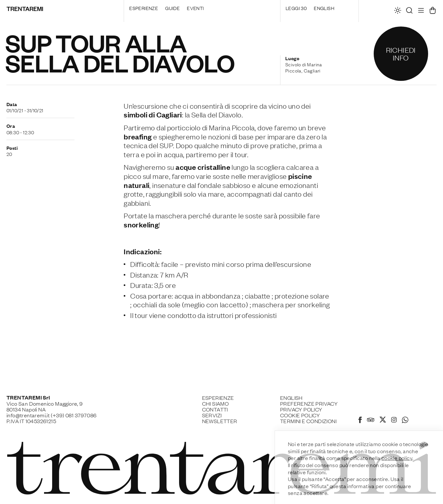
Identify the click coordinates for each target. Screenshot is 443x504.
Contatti (215, 409)
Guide (172, 8)
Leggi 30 (296, 8)
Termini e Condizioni (308, 421)
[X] (383, 421)
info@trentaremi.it (28, 415)
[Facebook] (360, 421)
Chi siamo (216, 403)
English (324, 8)
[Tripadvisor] (371, 421)
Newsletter (220, 421)
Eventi (195, 8)
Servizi (212, 415)
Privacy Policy (301, 409)
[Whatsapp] (405, 421)
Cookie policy (300, 415)
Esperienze (144, 8)
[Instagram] (394, 420)
